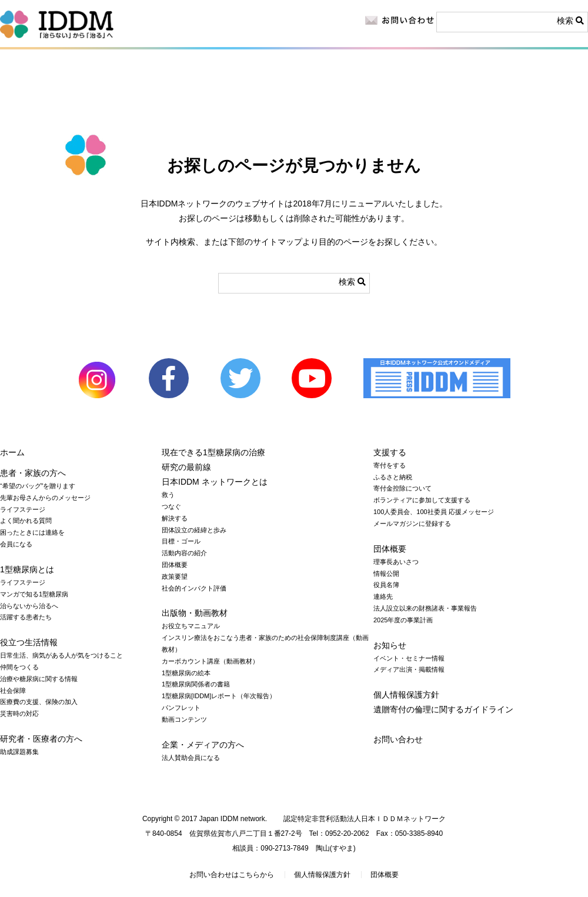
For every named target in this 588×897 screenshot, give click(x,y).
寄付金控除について (402, 488)
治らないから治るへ (29, 606)
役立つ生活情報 (142, 102)
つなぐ (171, 506)
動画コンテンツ (184, 719)
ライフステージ (23, 509)
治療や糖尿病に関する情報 (39, 679)
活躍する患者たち (26, 617)
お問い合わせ (398, 739)
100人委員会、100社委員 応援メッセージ (434, 512)
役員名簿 (386, 585)
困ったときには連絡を (32, 532)
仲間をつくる (19, 667)
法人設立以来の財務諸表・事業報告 (425, 608)
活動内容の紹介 (184, 553)
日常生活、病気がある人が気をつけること (61, 655)
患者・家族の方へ (59, 71)
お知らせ (415, 71)
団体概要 (175, 565)
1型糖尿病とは (43, 102)
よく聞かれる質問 (26, 521)
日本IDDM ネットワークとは (410, 102)
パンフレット (181, 708)
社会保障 (13, 691)
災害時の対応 (19, 713)
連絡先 (383, 596)
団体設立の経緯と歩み (194, 530)
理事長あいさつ (396, 562)
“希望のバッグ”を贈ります (38, 486)
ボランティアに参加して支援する (422, 500)
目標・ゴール (181, 541)
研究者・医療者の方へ (183, 71)
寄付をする (528, 86)
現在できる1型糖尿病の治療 (213, 452)
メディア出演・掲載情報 (409, 669)
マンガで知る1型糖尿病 (34, 594)
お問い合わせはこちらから (232, 875)
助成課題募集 (19, 752)
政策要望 (175, 576)
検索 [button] (570, 21)
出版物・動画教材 (318, 102)
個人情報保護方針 (406, 695)
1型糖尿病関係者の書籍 (196, 684)
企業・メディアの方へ (305, 71)
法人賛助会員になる (191, 758)
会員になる (16, 544)
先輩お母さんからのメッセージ (45, 498)
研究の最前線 (238, 102)
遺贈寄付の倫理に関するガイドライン (443, 709)
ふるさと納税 (393, 477)
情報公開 (386, 573)
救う (168, 495)
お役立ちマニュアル (191, 626)
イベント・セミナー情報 (409, 658)
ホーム (12, 452)
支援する (390, 452)
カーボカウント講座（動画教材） (210, 661)
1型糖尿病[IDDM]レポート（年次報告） (219, 696)
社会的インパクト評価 (194, 588)
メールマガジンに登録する (412, 523)
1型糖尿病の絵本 (186, 673)
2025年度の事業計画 (403, 620)
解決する (175, 518)
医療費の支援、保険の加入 (39, 702)
